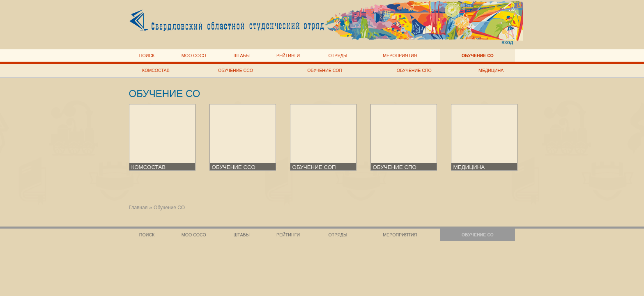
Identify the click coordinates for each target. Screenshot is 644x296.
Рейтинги (288, 55)
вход (507, 42)
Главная (138, 208)
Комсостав (156, 70)
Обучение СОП (325, 70)
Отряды (338, 55)
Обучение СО (478, 55)
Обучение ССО (236, 70)
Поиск (147, 55)
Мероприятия (400, 55)
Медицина (491, 70)
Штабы (242, 55)
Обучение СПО (414, 70)
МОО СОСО (194, 55)
